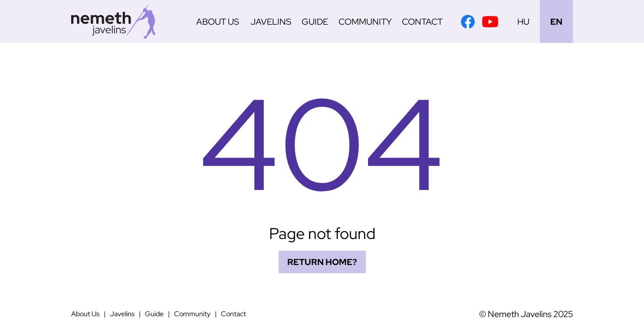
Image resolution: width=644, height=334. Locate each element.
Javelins (271, 22)
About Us (218, 22)
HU (523, 22)
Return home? (322, 262)
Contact (422, 22)
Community (365, 22)
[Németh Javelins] (113, 21)
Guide (315, 22)
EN (556, 22)
